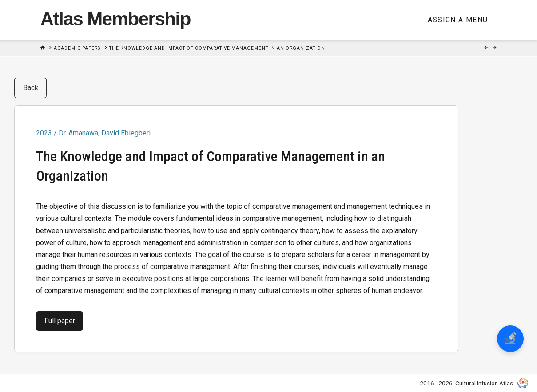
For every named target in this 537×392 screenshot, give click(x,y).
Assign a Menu (458, 20)
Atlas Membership (115, 19)
